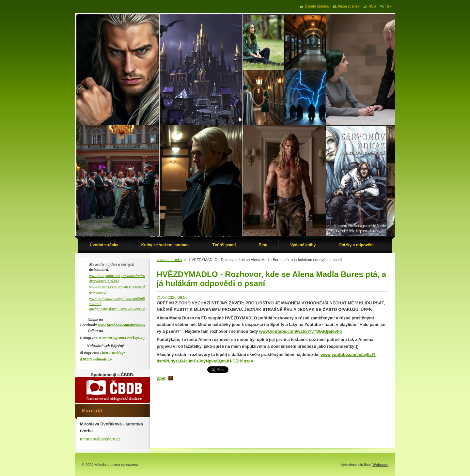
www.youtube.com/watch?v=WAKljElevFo (301, 331)
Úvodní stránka (169, 260)
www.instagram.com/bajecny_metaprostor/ (133, 337)
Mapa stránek (349, 6)
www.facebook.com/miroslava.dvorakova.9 (133, 325)
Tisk (388, 6)
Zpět (161, 378)
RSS (372, 6)
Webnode (380, 465)
